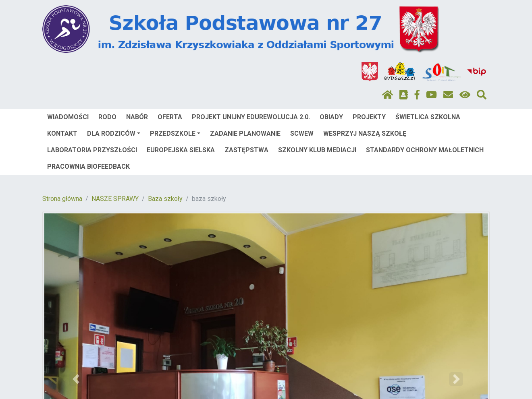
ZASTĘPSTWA (246, 150)
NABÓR (137, 117)
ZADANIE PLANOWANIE (245, 133)
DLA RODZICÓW (114, 133)
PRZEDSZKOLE (175, 133)
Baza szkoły (165, 199)
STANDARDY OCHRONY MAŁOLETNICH (425, 150)
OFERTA (170, 117)
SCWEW (302, 133)
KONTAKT (62, 133)
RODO (107, 117)
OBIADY (331, 117)
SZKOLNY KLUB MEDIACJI (317, 150)
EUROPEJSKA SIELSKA (181, 150)
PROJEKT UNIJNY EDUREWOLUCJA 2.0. (251, 117)
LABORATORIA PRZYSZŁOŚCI (92, 150)
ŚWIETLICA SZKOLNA (428, 117)
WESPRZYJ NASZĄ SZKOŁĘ (365, 133)
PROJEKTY (369, 117)
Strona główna (62, 199)
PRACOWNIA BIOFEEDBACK (88, 166)
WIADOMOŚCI (68, 117)
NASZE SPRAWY (115, 199)
